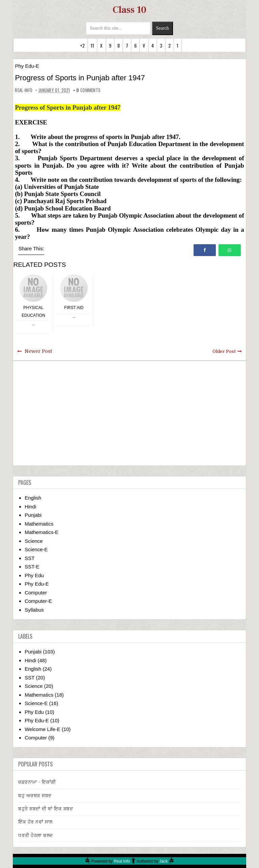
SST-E (32, 567)
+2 (82, 45)
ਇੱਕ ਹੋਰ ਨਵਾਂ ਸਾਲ (35, 822)
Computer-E (38, 601)
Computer (36, 593)
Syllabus (34, 610)
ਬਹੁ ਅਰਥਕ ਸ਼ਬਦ (35, 795)
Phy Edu (34, 575)
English (33, 498)
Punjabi (33, 515)
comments (88, 90)
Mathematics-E (41, 532)
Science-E (36, 549)
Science (34, 541)
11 (92, 45)
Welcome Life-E (42, 729)
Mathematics (39, 524)
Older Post (224, 351)
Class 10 (129, 10)
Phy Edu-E (27, 66)
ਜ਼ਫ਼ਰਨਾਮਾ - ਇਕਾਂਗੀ (37, 782)
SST (30, 558)
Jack (164, 861)
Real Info (122, 861)
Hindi (30, 507)
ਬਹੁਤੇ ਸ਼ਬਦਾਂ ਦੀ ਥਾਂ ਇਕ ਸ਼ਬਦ (46, 809)
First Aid (74, 308)
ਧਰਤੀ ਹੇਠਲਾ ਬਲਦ (36, 835)
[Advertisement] (130, 413)
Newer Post (38, 351)
